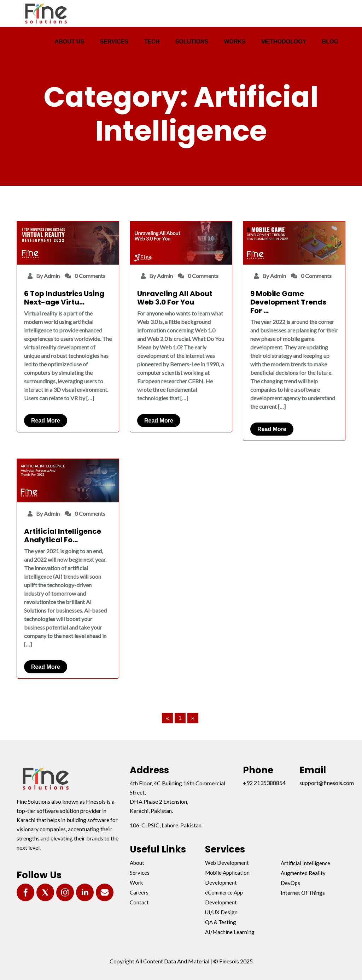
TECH (152, 42)
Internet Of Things (303, 893)
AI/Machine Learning (230, 932)
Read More (46, 421)
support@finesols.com (327, 783)
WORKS (235, 42)
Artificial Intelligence (305, 863)
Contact (139, 902)
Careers (139, 892)
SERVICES (114, 42)
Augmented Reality (303, 873)
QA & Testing (221, 922)
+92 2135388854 (264, 783)
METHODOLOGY (284, 42)
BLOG (330, 42)
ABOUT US (70, 42)
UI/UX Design (221, 912)
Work (136, 882)
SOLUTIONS (192, 42)
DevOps (290, 883)
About (137, 863)
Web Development (227, 863)
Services (140, 873)
